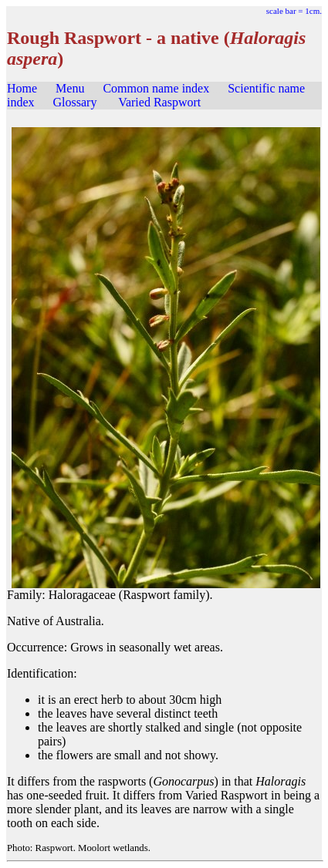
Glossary (75, 102)
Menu (70, 88)
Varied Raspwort (159, 102)
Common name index (156, 88)
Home (22, 88)
